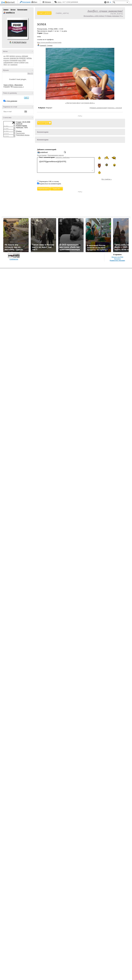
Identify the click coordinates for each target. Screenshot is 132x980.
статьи (16, 62)
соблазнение (8, 62)
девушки (25, 56)
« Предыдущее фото (73, 103)
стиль (27, 62)
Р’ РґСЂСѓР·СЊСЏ (19, 42)
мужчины (6, 60)
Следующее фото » (88, 103)
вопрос (12, 56)
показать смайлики (63, 157)
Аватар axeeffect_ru (17, 28)
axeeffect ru (4, 13)
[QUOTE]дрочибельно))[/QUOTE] (66, 165)
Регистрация (26, 2)
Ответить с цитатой (115, 108)
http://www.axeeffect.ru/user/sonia (49, 42)
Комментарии (22, 10)
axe (4, 56)
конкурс (23, 58)
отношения (14, 60)
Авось (59, 2)
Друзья (13, 10)
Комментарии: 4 (18, 87)
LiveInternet (8, 2)
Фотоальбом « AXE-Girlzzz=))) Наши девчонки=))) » (103, 16)
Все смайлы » (107, 179)
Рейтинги (48, 2)
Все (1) (30, 73)
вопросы (18, 56)
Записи (6, 10)
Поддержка (105, 2)
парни (20, 60)
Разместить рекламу (117, 260)
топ (9, 65)
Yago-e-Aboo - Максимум (13, 85)
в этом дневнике (11, 101)
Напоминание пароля (56, 155)
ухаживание (14, 65)
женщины (6, 58)
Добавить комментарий (98, 108)
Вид (109, 3)
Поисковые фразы (23, 135)
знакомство (14, 58)
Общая (46, 33)
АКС (8, 56)
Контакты (117, 259)
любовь (29, 58)
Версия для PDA (117, 257)
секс (24, 60)
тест (5, 64)
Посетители (20, 133)
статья (22, 62)
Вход (36, 2)
